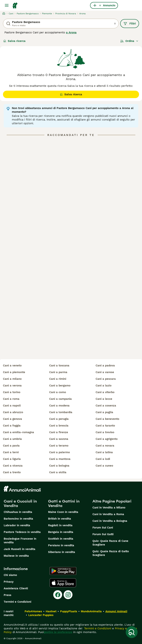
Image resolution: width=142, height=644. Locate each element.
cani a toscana (59, 365)
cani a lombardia (61, 412)
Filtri (130, 24)
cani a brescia (59, 426)
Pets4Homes (33, 611)
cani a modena (59, 406)
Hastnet (51, 611)
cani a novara (105, 446)
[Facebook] (58, 595)
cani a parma (58, 372)
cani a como (58, 392)
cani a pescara (106, 379)
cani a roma (11, 399)
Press (7, 595)
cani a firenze (59, 432)
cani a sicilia (58, 472)
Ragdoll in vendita (60, 525)
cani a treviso (105, 432)
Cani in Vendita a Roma (108, 514)
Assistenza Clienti (16, 588)
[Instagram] (68, 595)
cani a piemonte (14, 372)
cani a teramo (59, 446)
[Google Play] (63, 571)
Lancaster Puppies (41, 615)
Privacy (9, 582)
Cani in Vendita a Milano (109, 508)
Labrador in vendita (17, 525)
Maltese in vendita (16, 556)
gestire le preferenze (58, 632)
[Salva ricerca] (132, 632)
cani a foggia (12, 426)
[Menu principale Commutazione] (7, 5)
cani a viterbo (105, 392)
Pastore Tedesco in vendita (22, 532)
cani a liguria (12, 459)
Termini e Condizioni (17, 602)
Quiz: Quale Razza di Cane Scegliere (110, 543)
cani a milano (12, 379)
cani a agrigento (107, 439)
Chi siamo (10, 575)
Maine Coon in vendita (63, 512)
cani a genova (12, 419)
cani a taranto (105, 426)
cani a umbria (12, 439)
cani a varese (105, 372)
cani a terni (11, 452)
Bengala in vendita (61, 532)
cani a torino (12, 392)
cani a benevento (107, 419)
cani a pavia (11, 446)
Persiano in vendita (61, 545)
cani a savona (59, 439)
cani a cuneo (104, 466)
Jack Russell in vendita (20, 549)
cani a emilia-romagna (18, 432)
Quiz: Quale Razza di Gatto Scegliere (111, 553)
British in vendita (60, 519)
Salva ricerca (14, 41)
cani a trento (12, 472)
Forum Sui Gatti (103, 534)
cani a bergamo (60, 386)
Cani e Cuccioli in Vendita (20, 503)
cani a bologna (59, 466)
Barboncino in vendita (18, 519)
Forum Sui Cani (103, 528)
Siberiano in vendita (62, 552)
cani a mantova (60, 459)
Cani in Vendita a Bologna (110, 521)
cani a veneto (12, 365)
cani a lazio (104, 386)
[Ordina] (129, 41)
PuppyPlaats (69, 611)
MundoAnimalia (91, 611)
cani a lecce (104, 399)
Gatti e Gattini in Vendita (64, 503)
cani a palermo (60, 452)
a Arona (71, 32)
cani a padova (105, 365)
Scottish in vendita (61, 539)
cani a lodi (103, 459)
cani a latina (104, 452)
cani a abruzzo (13, 412)
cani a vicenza (13, 466)
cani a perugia (59, 419)
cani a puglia (104, 412)
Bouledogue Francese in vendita (20, 541)
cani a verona (12, 386)
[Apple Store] (63, 583)
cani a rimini (58, 379)
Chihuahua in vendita (18, 512)
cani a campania (60, 399)
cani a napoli (12, 406)
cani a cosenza (106, 406)
